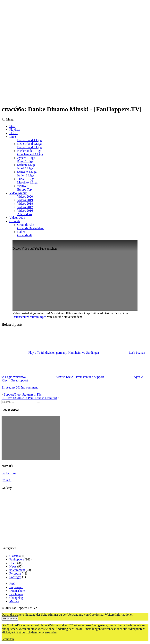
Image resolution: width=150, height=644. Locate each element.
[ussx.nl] (7, 480)
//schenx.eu (9, 473)
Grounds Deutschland (31, 228)
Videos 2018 (25, 204)
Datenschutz (17, 591)
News (13, 566)
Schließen (8, 639)
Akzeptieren (10, 618)
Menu (10, 119)
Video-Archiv (18, 193)
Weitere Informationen (119, 615)
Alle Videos (25, 214)
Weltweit (23, 186)
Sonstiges (15, 577)
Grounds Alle (26, 225)
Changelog (16, 598)
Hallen (21, 232)
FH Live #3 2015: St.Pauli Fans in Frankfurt (29, 398)
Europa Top (25, 189)
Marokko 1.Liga (27, 182)
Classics (14, 556)
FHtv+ (13, 133)
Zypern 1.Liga (26, 158)
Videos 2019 (25, 200)
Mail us (14, 601)
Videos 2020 (25, 197)
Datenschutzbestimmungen (29, 317)
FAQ (12, 584)
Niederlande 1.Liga (29, 151)
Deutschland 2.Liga (29, 144)
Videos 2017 (25, 207)
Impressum (16, 587)
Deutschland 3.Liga (29, 147)
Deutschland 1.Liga (29, 140)
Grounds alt (25, 235)
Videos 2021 (17, 218)
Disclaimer (16, 594)
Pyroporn (15, 573)
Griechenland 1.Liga (30, 154)
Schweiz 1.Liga (27, 172)
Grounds (15, 221)
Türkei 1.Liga (26, 179)
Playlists (15, 130)
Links (13, 137)
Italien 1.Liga (26, 175)
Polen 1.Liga (25, 161)
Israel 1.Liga (25, 168)
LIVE (13, 563)
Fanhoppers (17, 559)
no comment (30, 387)
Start (12, 126)
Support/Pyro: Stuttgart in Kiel (23, 394)
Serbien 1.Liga (26, 165)
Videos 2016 (25, 211)
